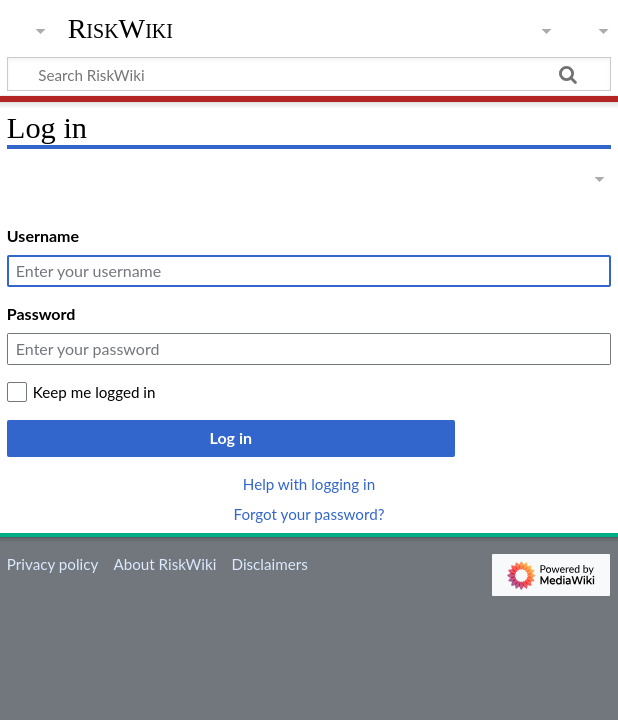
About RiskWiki (164, 564)
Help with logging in (309, 484)
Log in (231, 437)
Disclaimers (270, 564)
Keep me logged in (94, 392)
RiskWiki (120, 29)
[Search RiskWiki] (309, 74)
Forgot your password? (308, 514)
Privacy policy (52, 564)
